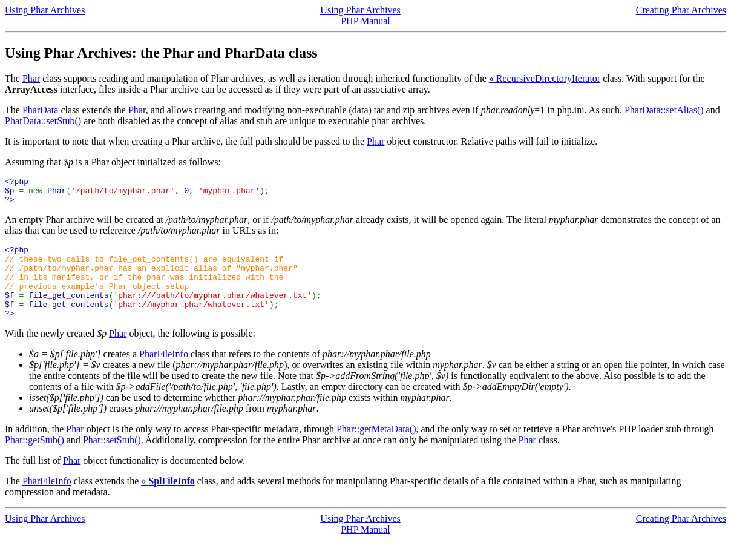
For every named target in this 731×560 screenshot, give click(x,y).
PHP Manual (365, 21)
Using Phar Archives (45, 10)
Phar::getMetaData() (376, 449)
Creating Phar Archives (681, 10)
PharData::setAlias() (664, 110)
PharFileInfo (164, 374)
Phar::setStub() (112, 460)
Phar (31, 78)
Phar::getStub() (34, 460)
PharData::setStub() (43, 121)
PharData (41, 110)
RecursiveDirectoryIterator (548, 78)
